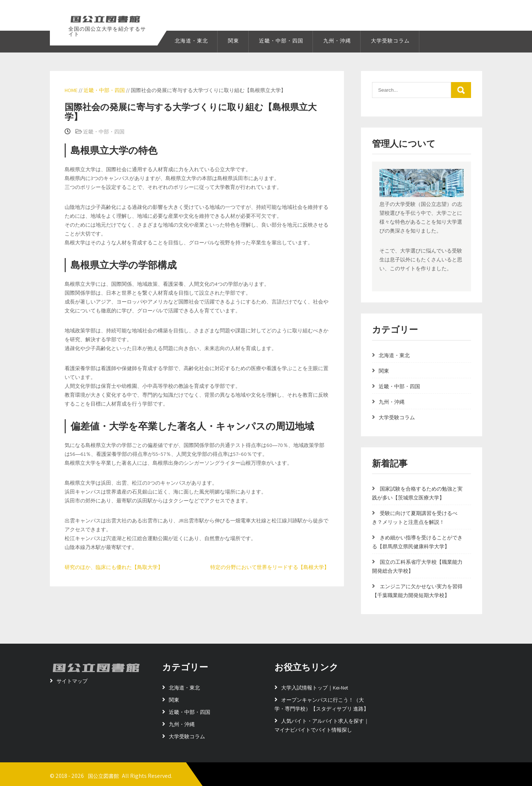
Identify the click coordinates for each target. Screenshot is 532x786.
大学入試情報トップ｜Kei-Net (315, 688)
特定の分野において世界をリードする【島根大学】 (270, 567)
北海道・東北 (191, 41)
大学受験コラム (390, 41)
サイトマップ (72, 681)
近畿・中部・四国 (281, 41)
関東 (233, 41)
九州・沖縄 (337, 41)
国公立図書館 (103, 776)
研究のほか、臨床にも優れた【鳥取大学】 (114, 567)
